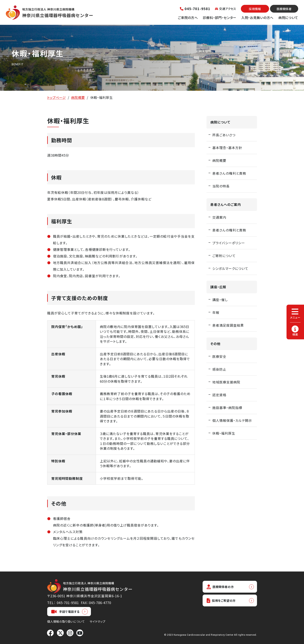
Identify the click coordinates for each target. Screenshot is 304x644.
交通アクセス (226, 9)
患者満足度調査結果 (228, 325)
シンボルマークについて (230, 268)
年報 (216, 312)
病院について (288, 18)
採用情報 (255, 9)
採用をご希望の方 (223, 601)
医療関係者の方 (222, 587)
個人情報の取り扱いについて (66, 621)
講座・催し (220, 300)
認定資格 (219, 395)
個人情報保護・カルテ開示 (232, 420)
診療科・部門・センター (220, 18)
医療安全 (219, 356)
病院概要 (78, 97)
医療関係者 (284, 9)
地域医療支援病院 (226, 382)
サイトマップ (98, 621)
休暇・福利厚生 (224, 433)
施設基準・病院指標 (227, 408)
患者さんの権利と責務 (229, 173)
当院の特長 (221, 186)
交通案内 (219, 217)
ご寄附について (224, 256)
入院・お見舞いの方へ (257, 18)
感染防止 (219, 369)
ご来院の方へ (188, 18)
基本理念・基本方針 (227, 148)
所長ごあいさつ (224, 135)
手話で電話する (65, 612)
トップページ (57, 97)
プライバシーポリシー (229, 243)
